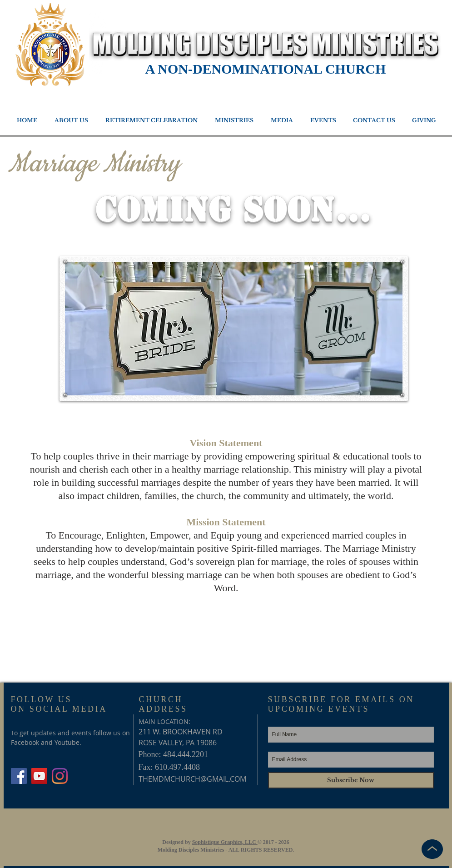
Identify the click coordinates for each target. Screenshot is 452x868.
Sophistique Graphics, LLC (225, 842)
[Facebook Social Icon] (19, 776)
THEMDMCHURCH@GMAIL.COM (192, 779)
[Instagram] (60, 776)
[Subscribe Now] (351, 780)
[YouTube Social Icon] (39, 776)
